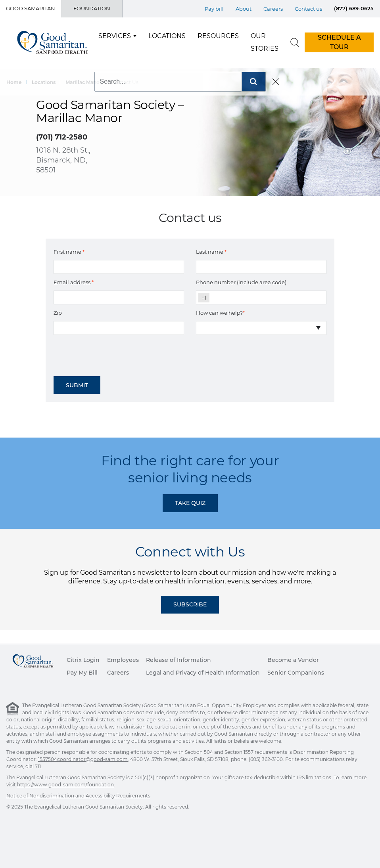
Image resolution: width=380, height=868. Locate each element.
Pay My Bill (82, 673)
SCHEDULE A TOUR (339, 42)
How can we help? (220, 313)
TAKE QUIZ (190, 503)
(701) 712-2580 (62, 137)
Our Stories (265, 42)
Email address (74, 282)
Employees (123, 660)
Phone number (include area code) (241, 282)
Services (115, 36)
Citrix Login (83, 660)
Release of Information (178, 660)
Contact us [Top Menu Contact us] (308, 9)
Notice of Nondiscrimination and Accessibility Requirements (78, 796)
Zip (58, 313)
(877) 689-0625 (354, 8)
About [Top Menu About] (244, 9)
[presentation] (114, 353)
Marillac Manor (83, 82)
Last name (211, 252)
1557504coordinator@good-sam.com (83, 759)
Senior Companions (296, 673)
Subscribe (190, 604)
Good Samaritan (31, 8)
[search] (295, 42)
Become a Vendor (293, 660)
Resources (218, 36)
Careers (118, 673)
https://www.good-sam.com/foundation (65, 785)
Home (14, 82)
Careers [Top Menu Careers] (273, 9)
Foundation (92, 8)
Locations (167, 36)
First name (69, 252)
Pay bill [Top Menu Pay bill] (214, 9)
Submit (77, 385)
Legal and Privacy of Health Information (203, 673)
